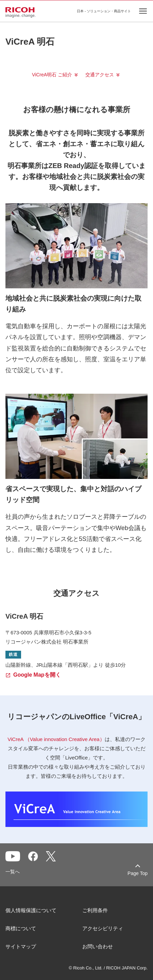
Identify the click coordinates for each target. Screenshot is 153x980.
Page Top (138, 873)
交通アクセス (100, 75)
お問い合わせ (98, 946)
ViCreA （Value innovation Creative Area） (56, 739)
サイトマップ (21, 946)
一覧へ (13, 872)
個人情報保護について (31, 910)
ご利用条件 (95, 910)
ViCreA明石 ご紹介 (52, 75)
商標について (21, 928)
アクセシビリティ (103, 928)
